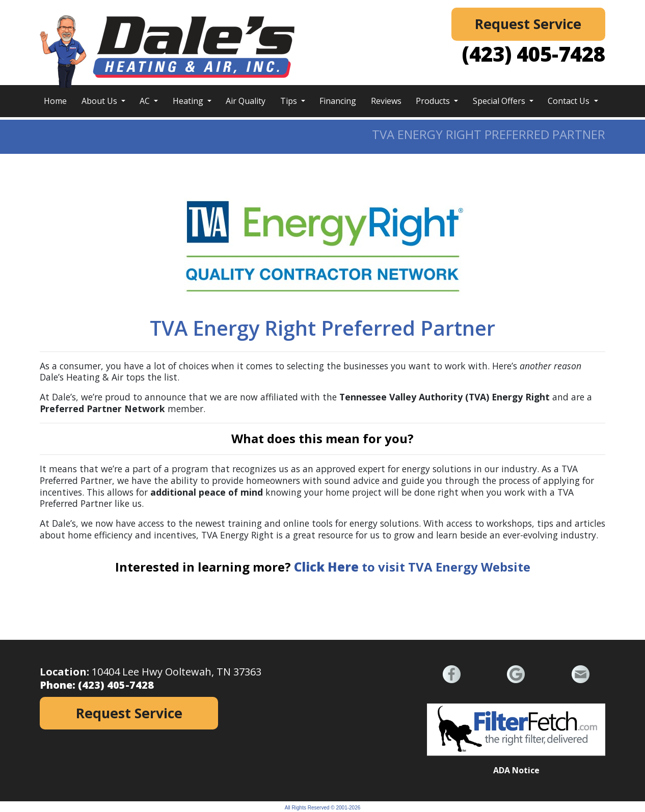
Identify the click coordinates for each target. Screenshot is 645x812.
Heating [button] (189, 101)
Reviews (386, 101)
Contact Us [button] (570, 101)
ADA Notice (516, 770)
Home (55, 101)
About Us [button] (100, 101)
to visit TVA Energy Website (412, 567)
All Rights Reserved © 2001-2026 (323, 808)
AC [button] (146, 101)
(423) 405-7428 (534, 54)
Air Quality (246, 101)
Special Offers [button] (500, 101)
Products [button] (434, 101)
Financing (338, 101)
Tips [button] (290, 101)
